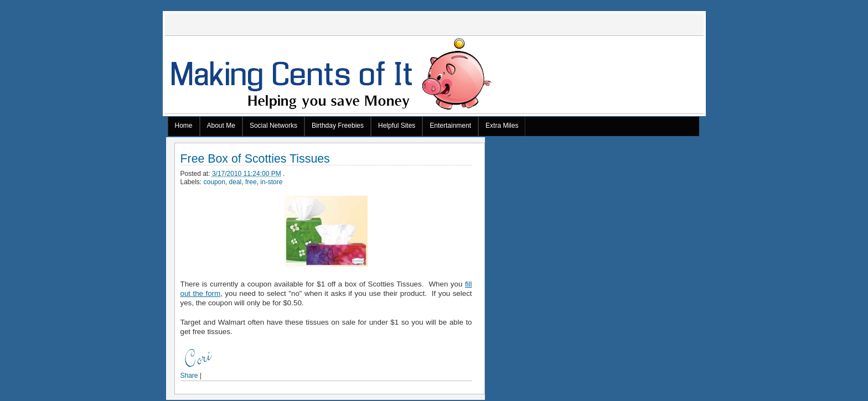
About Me (221, 126)
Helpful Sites (397, 126)
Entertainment (450, 126)
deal (236, 182)
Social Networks (273, 126)
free (251, 182)
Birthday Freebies (338, 126)
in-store (271, 182)
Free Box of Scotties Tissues (255, 159)
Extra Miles (502, 126)
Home (184, 126)
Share (189, 376)
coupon (215, 182)
